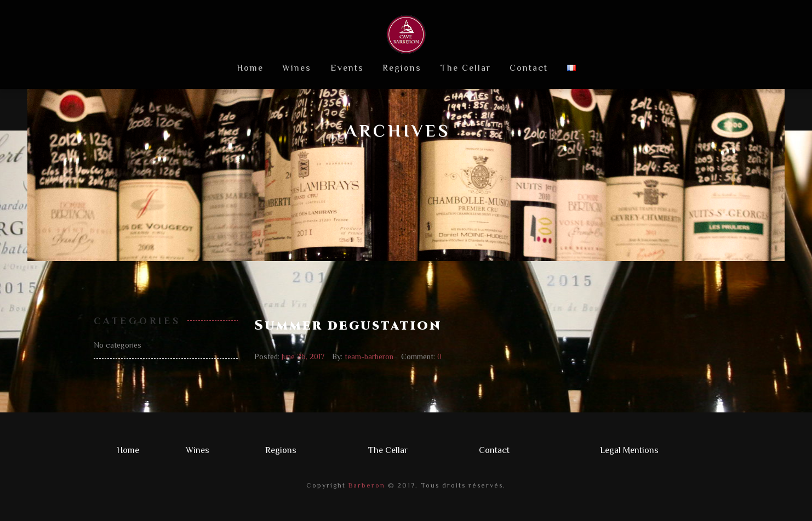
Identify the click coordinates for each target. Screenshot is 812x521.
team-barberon (369, 356)
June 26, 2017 (303, 356)
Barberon (365, 485)
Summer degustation (348, 326)
